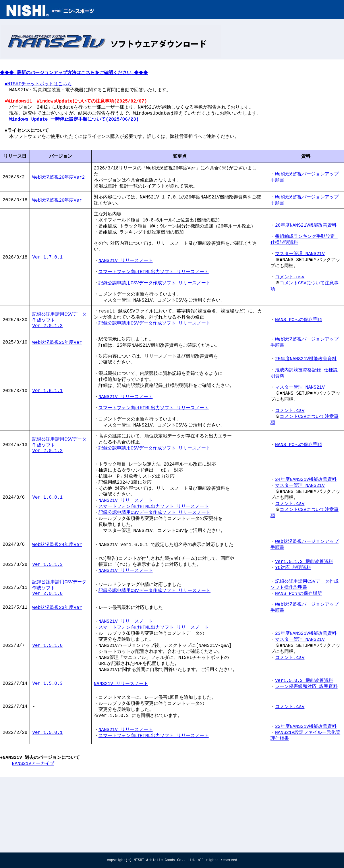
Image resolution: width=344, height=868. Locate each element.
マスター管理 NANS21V (300, 277)
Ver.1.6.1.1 (47, 430)
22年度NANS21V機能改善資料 (306, 794)
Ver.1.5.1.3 (47, 620)
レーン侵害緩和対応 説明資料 (306, 752)
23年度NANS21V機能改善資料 (306, 694)
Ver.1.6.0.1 (47, 547)
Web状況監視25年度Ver (57, 376)
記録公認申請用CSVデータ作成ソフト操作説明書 (305, 641)
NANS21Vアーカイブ (33, 836)
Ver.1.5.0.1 (47, 801)
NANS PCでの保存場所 (298, 651)
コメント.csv (290, 304)
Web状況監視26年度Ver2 (58, 193)
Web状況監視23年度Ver (57, 666)
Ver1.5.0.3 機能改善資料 (304, 745)
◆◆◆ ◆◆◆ (77, 76)
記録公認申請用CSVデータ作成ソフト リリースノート (154, 310)
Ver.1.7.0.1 (47, 281)
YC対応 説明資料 (293, 623)
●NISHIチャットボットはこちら (38, 89)
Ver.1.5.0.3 (47, 749)
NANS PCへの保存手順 (298, 351)
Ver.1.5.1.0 (47, 707)
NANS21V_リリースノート (126, 284)
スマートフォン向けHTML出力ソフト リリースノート (154, 297)
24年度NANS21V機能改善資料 (306, 528)
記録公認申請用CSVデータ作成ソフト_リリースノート (154, 648)
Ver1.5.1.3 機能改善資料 (304, 617)
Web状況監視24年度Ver (57, 599)
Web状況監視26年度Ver (57, 217)
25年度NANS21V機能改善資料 (306, 394)
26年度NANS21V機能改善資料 (306, 245)
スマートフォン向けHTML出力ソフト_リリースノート (154, 687)
